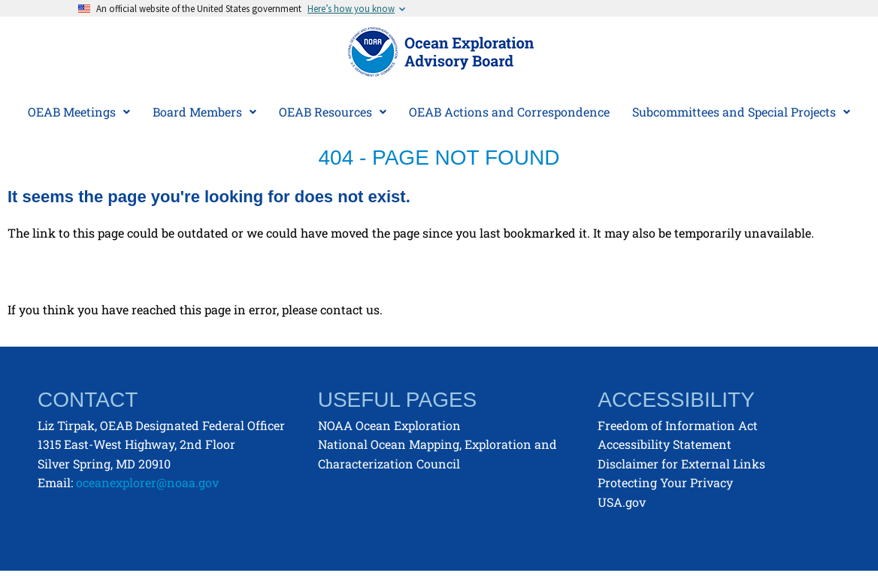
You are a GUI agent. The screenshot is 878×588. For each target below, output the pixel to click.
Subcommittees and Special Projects (741, 112)
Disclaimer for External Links (681, 464)
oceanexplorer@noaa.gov (147, 482)
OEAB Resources (333, 112)
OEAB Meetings (79, 112)
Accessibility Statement (665, 444)
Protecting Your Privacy (665, 482)
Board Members (204, 112)
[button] (79, 112)
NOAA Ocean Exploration (389, 425)
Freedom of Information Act (678, 425)
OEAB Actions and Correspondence (509, 112)
